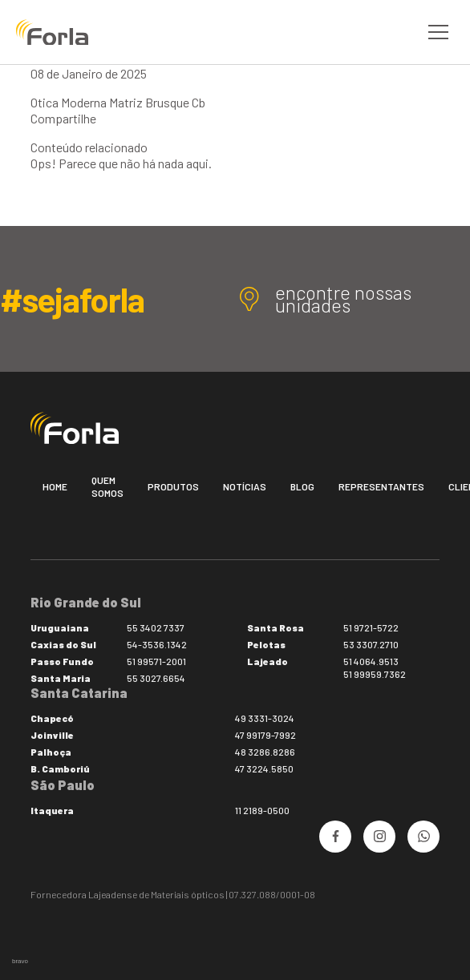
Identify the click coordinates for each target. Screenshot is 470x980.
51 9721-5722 (371, 627)
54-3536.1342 (157, 644)
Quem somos (107, 486)
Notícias (245, 486)
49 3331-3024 (265, 718)
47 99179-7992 (265, 735)
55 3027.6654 (156, 678)
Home (55, 486)
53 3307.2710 (371, 644)
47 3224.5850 (264, 768)
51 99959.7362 (375, 674)
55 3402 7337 (156, 627)
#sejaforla (72, 299)
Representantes (381, 486)
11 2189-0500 (262, 810)
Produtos (173, 486)
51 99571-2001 (156, 661)
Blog (302, 486)
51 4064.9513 (371, 661)
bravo (20, 961)
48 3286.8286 (265, 752)
